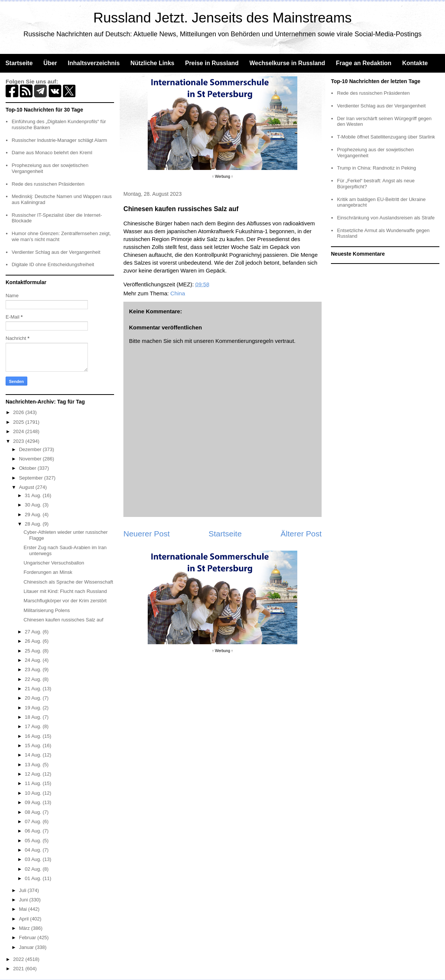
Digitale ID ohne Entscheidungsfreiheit (53, 264)
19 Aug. (34, 708)
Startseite (19, 63)
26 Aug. (34, 641)
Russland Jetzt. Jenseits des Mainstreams (223, 18)
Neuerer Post (147, 534)
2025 (19, 422)
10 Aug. (34, 793)
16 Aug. (34, 736)
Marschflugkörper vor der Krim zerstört (65, 601)
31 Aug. (34, 495)
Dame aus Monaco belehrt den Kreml (52, 153)
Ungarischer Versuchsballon (54, 563)
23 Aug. (34, 669)
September (32, 478)
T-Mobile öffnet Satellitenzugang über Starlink (386, 137)
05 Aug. (34, 841)
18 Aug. (34, 717)
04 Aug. (34, 850)
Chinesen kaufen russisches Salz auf (63, 620)
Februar (28, 938)
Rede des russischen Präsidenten (48, 184)
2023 (19, 441)
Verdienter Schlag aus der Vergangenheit (56, 252)
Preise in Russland (212, 63)
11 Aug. (34, 783)
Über (50, 63)
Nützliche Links (152, 63)
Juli (23, 890)
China (178, 293)
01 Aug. (34, 878)
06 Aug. (34, 831)
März (25, 928)
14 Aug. (34, 755)
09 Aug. (34, 802)
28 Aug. (34, 524)
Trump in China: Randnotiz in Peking (376, 168)
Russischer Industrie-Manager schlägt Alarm (59, 140)
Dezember (31, 449)
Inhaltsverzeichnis (94, 63)
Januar (27, 947)
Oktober (28, 468)
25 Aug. (34, 651)
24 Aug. (34, 660)
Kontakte (415, 63)
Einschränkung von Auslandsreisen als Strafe (386, 218)
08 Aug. (34, 812)
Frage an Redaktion (363, 63)
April (25, 919)
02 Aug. (34, 869)
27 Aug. (34, 632)
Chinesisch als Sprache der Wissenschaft (68, 582)
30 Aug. (34, 505)
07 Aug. (34, 821)
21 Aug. (34, 689)
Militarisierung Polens (47, 610)
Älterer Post (301, 534)
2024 (19, 431)
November (31, 459)
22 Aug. (34, 679)
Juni (24, 900)
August (27, 487)
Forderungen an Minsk (48, 572)
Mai (24, 909)
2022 (19, 959)
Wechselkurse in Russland (287, 63)
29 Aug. (34, 515)
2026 (19, 412)
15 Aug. (34, 745)
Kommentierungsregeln (244, 341)
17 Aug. (34, 726)
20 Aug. (34, 698)
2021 (19, 969)
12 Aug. (34, 774)
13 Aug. (34, 765)
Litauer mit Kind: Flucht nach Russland (65, 591)
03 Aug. (34, 859)
